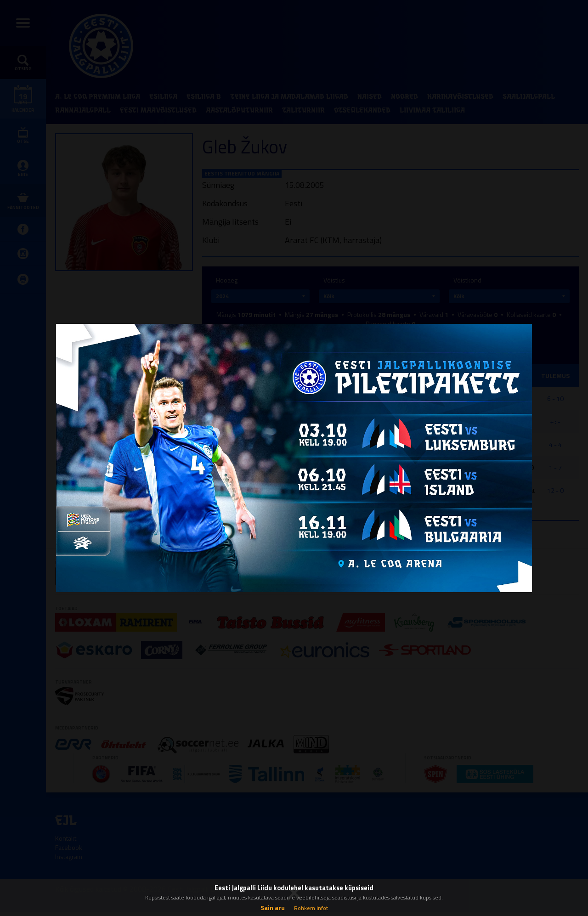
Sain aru (273, 908)
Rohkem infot (311, 908)
